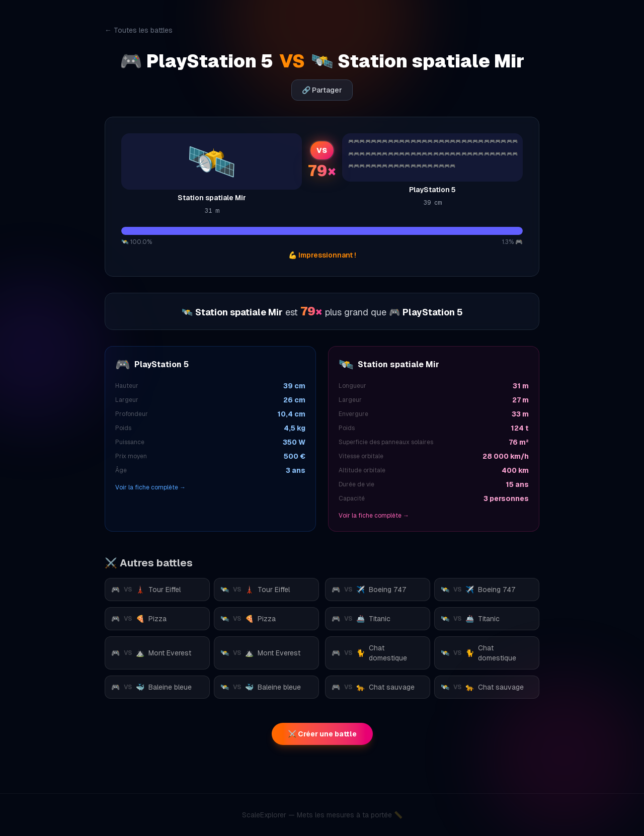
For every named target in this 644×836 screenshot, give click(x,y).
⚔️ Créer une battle (322, 734)
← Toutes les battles (139, 30)
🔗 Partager (322, 90)
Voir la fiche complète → (150, 487)
